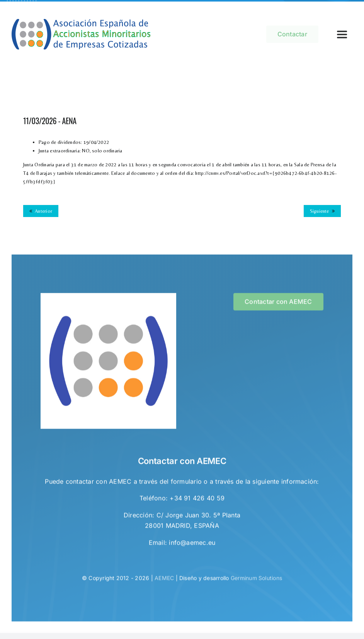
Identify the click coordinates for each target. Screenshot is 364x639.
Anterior (43, 211)
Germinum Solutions (256, 580)
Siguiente (320, 211)
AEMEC (164, 580)
